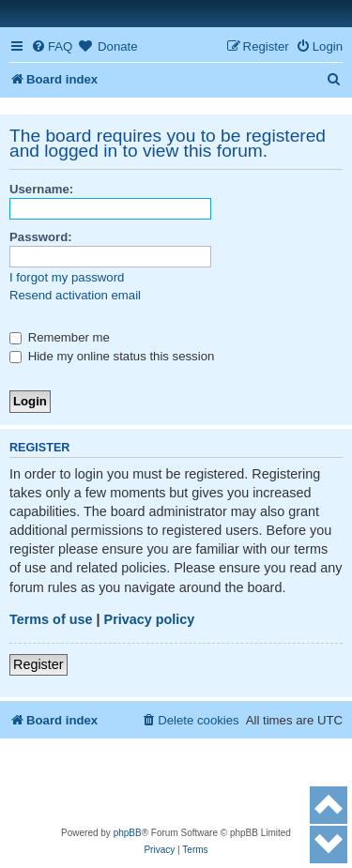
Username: (41, 189)
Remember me (60, 337)
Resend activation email (75, 295)
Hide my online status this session (112, 356)
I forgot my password (67, 277)
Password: (41, 237)
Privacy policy (150, 619)
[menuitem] (52, 46)
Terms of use (51, 619)
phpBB (128, 833)
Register (38, 664)
